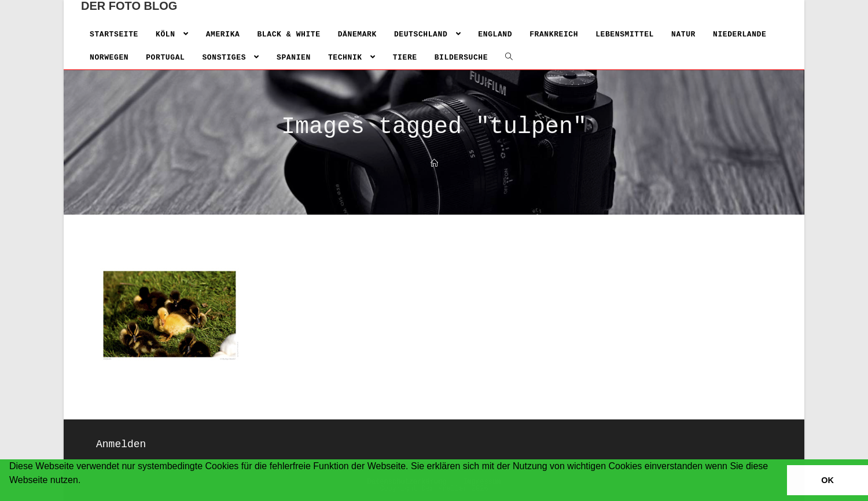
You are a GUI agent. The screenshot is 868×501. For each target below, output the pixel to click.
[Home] (434, 164)
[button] (11, 495)
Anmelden (121, 444)
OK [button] (827, 480)
